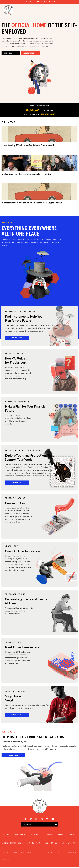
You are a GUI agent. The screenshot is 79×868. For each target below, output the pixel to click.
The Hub (45, 844)
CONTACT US (73, 835)
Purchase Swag (17, 715)
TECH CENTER (36, 835)
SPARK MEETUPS (15, 844)
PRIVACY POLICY (72, 853)
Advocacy (26, 844)
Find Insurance (17, 338)
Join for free (39, 825)
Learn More (11, 53)
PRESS (60, 835)
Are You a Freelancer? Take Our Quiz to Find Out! (50, 2)
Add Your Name (48, 114)
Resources (36, 844)
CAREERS (5, 844)
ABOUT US (5, 835)
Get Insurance (61, 844)
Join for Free (31, 53)
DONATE (49, 835)
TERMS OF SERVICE (54, 853)
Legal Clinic (73, 844)
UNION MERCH (20, 835)
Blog (51, 844)
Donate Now (13, 756)
